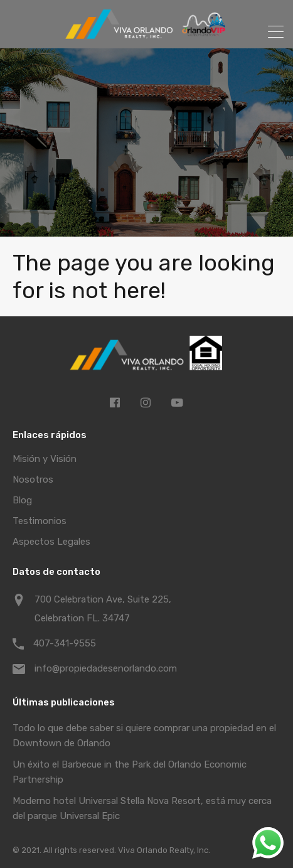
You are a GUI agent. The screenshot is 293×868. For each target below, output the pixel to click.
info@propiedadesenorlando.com (106, 668)
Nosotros (33, 480)
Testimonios (40, 521)
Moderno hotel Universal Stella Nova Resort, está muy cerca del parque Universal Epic (142, 808)
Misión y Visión (45, 459)
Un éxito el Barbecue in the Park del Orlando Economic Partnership (130, 772)
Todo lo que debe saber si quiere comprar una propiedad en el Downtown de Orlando (144, 736)
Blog (22, 500)
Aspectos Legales (51, 542)
